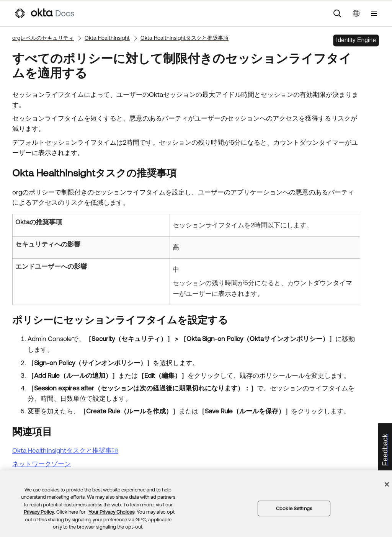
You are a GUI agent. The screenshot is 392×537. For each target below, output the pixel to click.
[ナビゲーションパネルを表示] (374, 13)
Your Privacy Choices (111, 512)
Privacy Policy (39, 512)
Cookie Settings (294, 508)
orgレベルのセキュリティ (43, 38)
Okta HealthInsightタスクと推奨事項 (185, 38)
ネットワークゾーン (42, 464)
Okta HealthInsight (107, 38)
